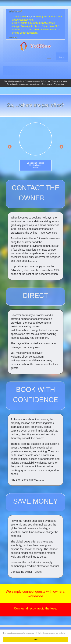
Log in (62, 57)
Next (61, 147)
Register (31, 17)
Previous (10, 147)
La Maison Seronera (35, 163)
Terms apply (13, 37)
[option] (35, 147)
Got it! (35, 639)
